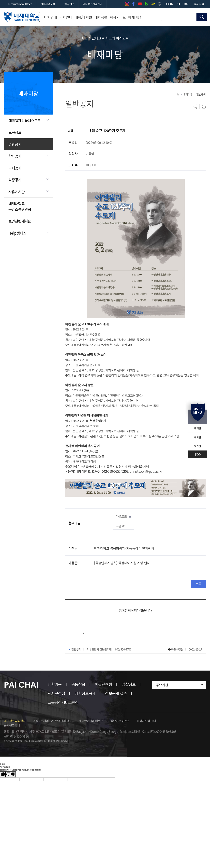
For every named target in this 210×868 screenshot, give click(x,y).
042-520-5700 (123, 686)
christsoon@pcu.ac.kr (146, 490)
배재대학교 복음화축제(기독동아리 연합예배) (125, 569)
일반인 (195, 448)
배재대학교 (22, 17)
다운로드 (147, 536)
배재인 (195, 426)
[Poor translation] (11, 811)
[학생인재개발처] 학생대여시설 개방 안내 (122, 583)
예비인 (195, 437)
